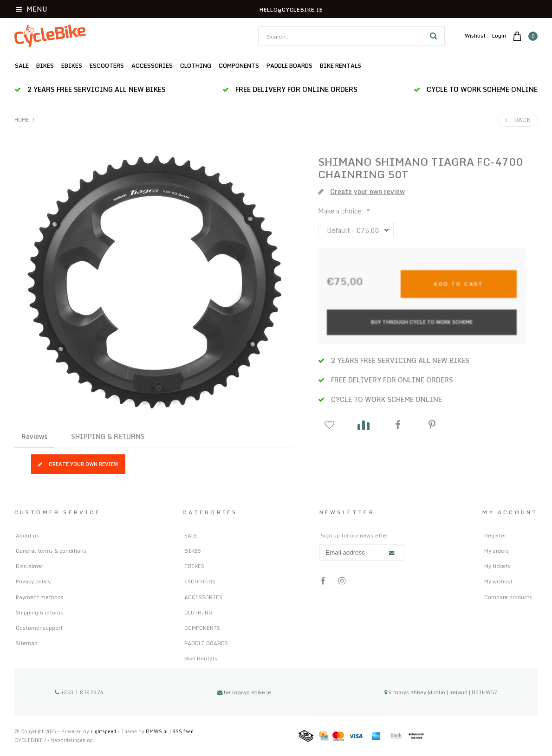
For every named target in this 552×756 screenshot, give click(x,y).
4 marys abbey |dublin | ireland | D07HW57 (441, 692)
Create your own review (78, 464)
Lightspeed (103, 731)
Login (499, 36)
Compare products (508, 597)
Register (495, 535)
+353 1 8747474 (79, 692)
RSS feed (183, 731)
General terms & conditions (51, 551)
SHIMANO (345, 162)
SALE (22, 65)
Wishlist (475, 36)
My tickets (497, 566)
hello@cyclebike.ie (244, 692)
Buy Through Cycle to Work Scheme (422, 322)
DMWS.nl (158, 731)
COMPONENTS (239, 65)
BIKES (45, 65)
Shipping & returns (39, 612)
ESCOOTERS (107, 65)
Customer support (39, 628)
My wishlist (498, 581)
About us (27, 535)
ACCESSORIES (152, 65)
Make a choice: (344, 211)
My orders (497, 551)
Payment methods (40, 597)
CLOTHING (196, 65)
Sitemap (27, 643)
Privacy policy (33, 581)
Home (22, 120)
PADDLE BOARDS (289, 65)
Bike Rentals (341, 65)
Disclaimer (29, 566)
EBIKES (72, 65)
